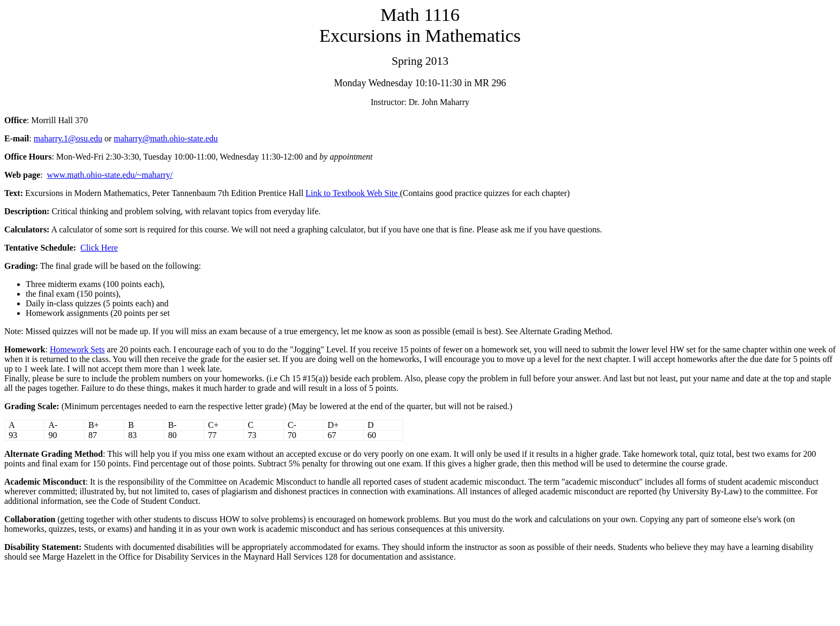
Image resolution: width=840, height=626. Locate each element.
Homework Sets (77, 349)
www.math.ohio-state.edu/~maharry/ (110, 175)
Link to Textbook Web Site (352, 193)
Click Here (99, 248)
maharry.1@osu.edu (68, 138)
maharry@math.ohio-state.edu (166, 138)
